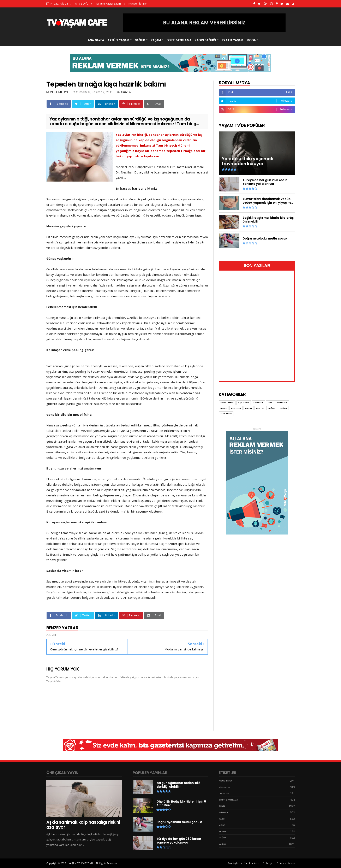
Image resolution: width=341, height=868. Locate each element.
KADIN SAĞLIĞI (205, 40)
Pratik (222, 831)
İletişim (270, 863)
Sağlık (222, 838)
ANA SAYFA (96, 40)
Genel (222, 806)
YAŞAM (156, 40)
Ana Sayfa (82, 4)
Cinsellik (224, 793)
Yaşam (222, 844)
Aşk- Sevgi (224, 787)
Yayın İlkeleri (287, 863)
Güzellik (126, 92)
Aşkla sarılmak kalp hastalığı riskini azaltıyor (83, 825)
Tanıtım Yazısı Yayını (109, 4)
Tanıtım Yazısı (252, 863)
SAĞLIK (140, 40)
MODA (251, 40)
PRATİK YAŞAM (232, 40)
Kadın (222, 819)
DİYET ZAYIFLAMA (179, 40)
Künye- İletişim (138, 4)
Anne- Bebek (225, 781)
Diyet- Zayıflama (228, 800)
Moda (222, 825)
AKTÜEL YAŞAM (118, 40)
